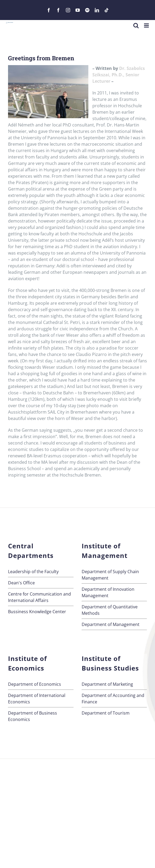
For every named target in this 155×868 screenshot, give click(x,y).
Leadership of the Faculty (33, 572)
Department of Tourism (106, 713)
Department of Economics (35, 684)
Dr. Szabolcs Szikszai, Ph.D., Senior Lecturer (119, 75)
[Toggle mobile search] (136, 25)
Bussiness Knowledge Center (37, 612)
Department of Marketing (107, 684)
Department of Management (111, 624)
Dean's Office (21, 583)
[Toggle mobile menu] (147, 25)
